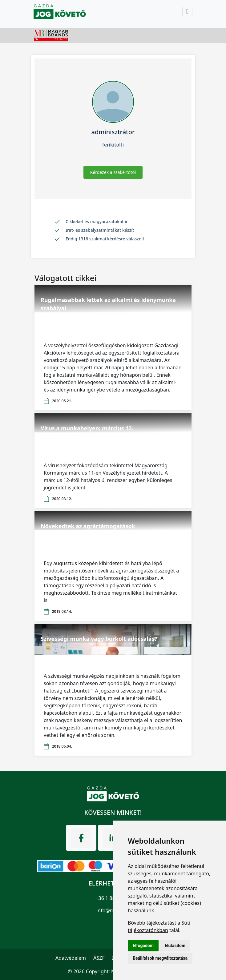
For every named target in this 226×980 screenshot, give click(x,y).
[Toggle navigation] (187, 11)
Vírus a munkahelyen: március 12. (87, 428)
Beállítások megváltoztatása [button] (160, 958)
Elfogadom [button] (143, 946)
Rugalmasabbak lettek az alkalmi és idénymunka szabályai (108, 304)
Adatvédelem (71, 958)
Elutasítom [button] (175, 946)
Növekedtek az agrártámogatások (88, 526)
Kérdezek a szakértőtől (113, 172)
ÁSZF (99, 958)
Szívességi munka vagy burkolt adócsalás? (99, 639)
